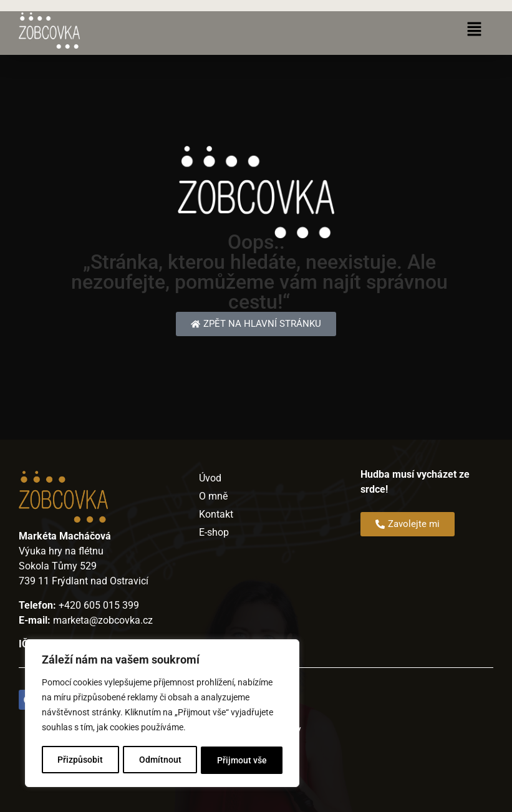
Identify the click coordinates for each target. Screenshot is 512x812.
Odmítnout (160, 760)
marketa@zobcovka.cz (103, 620)
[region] (162, 714)
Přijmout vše (242, 760)
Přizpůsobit (80, 760)
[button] (475, 31)
